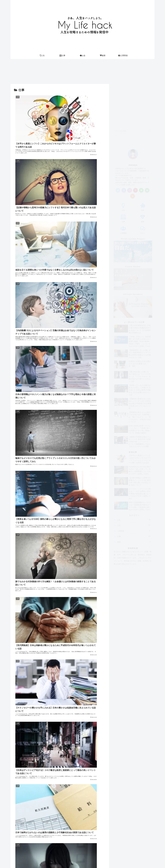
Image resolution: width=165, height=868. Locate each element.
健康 (134, 501)
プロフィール (76, 861)
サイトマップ (90, 861)
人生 (134, 485)
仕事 (134, 496)
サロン (102, 861)
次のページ (60, 760)
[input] (133, 90)
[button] (150, 90)
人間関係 (134, 490)
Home (65, 861)
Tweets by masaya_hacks (119, 789)
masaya (133, 124)
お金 (134, 479)
